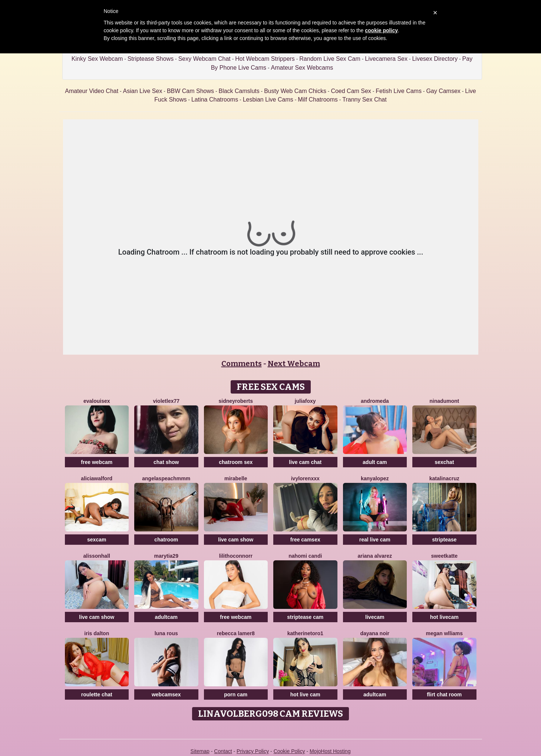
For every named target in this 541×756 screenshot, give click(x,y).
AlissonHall (97, 556)
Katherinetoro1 (305, 633)
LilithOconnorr (236, 556)
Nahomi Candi (305, 556)
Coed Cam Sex (351, 91)
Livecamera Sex (386, 59)
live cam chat (305, 462)
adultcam (166, 617)
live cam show (236, 540)
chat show (166, 462)
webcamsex (166, 694)
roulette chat (97, 694)
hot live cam (305, 694)
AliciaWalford (97, 478)
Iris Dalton (97, 633)
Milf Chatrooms (318, 100)
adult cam (375, 462)
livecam (375, 617)
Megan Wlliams (444, 633)
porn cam (236, 694)
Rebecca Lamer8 (236, 633)
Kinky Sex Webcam (97, 59)
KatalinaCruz (444, 478)
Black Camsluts (239, 91)
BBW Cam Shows (190, 91)
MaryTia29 (166, 556)
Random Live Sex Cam (330, 59)
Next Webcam (294, 364)
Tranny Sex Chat (364, 100)
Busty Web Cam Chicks (295, 91)
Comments (242, 364)
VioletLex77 (166, 401)
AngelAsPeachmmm (166, 478)
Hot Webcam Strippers (265, 59)
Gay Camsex (443, 91)
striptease (444, 540)
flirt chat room (444, 694)
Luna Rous (166, 633)
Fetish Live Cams (399, 91)
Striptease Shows (151, 59)
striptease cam (305, 617)
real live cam (375, 540)
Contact (223, 751)
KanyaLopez (375, 478)
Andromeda (375, 401)
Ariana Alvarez (375, 556)
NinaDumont (444, 401)
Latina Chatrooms (215, 100)
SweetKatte (444, 556)
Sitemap (200, 751)
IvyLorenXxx (305, 478)
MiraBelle (236, 478)
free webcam (97, 462)
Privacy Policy (253, 751)
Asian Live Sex (143, 91)
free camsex (305, 540)
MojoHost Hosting (330, 751)
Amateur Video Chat (92, 91)
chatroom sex (236, 462)
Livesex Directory (435, 59)
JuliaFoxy (305, 401)
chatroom (166, 540)
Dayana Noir (375, 633)
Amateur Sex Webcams (302, 68)
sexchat (444, 462)
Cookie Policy (289, 751)
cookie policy (381, 30)
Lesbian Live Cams (268, 100)
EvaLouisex (97, 401)
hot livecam (444, 617)
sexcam (97, 540)
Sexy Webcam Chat (204, 59)
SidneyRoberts (236, 401)
